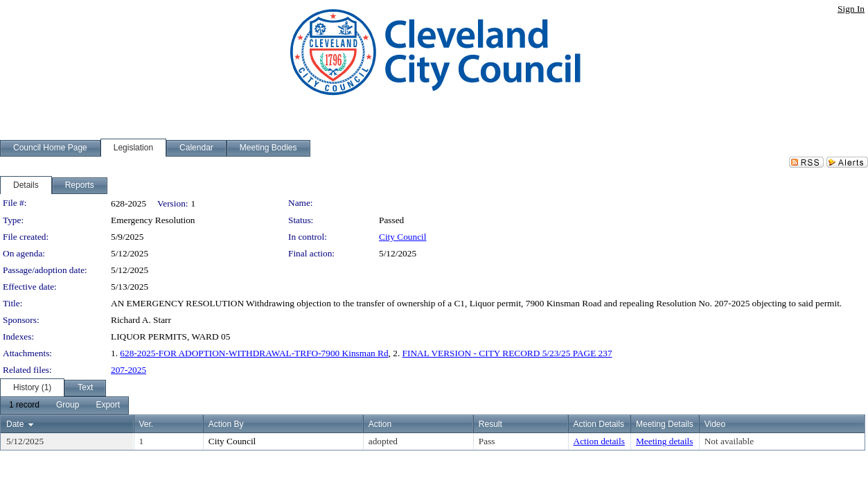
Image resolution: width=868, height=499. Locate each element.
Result (490, 424)
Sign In (851, 9)
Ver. (147, 424)
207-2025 (129, 370)
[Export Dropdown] (108, 405)
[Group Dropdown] (68, 405)
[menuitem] (24, 405)
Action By (226, 424)
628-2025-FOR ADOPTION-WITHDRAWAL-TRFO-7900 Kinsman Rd (254, 353)
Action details (599, 441)
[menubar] (64, 405)
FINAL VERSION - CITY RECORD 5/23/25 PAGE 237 (507, 353)
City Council (403, 237)
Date (15, 424)
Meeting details (665, 441)
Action (380, 424)
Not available (729, 441)
